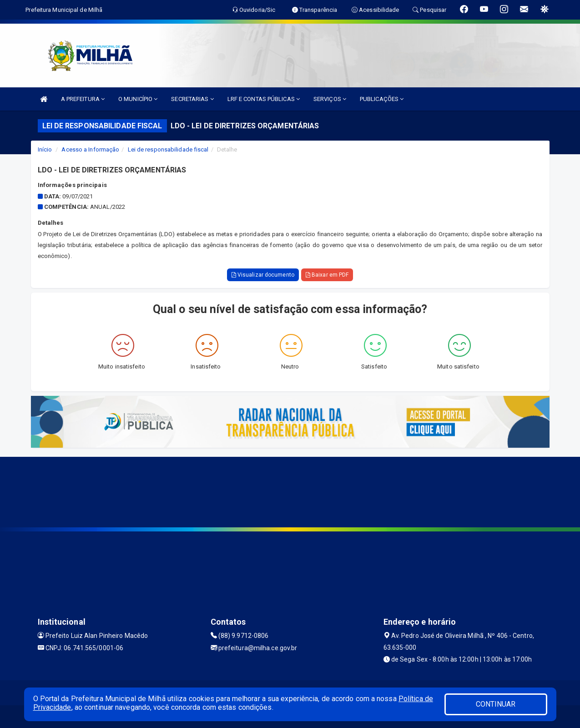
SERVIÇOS (330, 99)
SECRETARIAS (192, 99)
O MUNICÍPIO (138, 99)
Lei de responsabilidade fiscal (168, 149)
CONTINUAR (496, 704)
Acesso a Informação (90, 149)
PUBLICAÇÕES (382, 99)
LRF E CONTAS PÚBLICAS (264, 99)
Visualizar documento (263, 275)
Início (45, 149)
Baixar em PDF (327, 275)
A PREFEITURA (83, 99)
